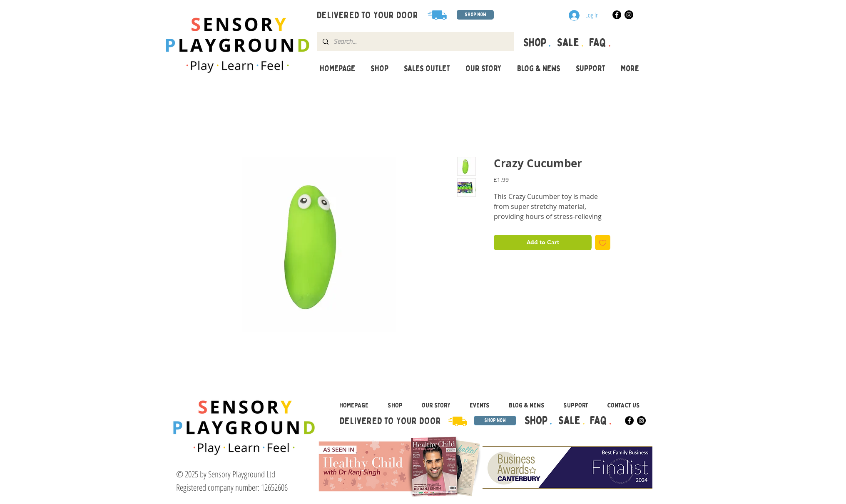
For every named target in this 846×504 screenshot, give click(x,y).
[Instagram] (629, 15)
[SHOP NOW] (475, 15)
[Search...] (415, 42)
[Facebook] (617, 15)
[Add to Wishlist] (603, 242)
